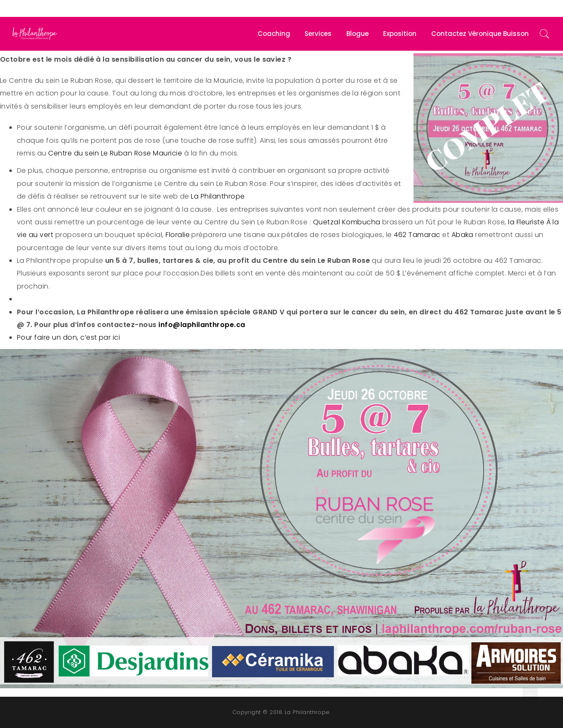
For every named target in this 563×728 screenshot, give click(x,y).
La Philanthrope (218, 196)
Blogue (358, 34)
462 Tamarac (418, 235)
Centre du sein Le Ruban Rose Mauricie (115, 153)
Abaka (462, 235)
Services (318, 34)
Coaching (274, 34)
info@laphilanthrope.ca (202, 325)
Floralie (178, 235)
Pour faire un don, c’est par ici (69, 337)
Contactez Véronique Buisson (480, 34)
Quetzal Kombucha (347, 222)
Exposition (400, 34)
